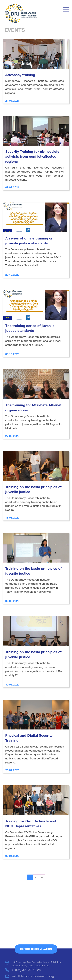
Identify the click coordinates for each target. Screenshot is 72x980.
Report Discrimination (36, 949)
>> (42, 877)
